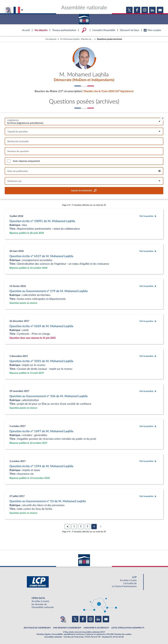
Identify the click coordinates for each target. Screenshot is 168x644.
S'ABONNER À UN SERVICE (96, 628)
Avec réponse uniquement (26, 161)
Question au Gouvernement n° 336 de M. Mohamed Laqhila (49, 396)
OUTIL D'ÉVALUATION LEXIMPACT (127, 628)
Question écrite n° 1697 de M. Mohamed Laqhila (41, 431)
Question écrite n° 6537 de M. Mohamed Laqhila (41, 256)
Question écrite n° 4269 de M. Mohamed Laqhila (41, 326)
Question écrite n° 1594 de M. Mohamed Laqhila (41, 466)
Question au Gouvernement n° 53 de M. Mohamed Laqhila (48, 501)
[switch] (9, 161)
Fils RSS (110, 634)
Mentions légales (44, 634)
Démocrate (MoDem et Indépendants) (84, 80)
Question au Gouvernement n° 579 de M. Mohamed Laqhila (49, 291)
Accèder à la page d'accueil (84, 18)
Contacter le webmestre (96, 634)
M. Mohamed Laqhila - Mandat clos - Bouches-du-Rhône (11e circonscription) (77, 39)
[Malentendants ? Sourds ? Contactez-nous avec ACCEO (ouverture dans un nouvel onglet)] (63, 619)
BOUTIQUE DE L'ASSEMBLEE (37, 628)
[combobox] (84, 122)
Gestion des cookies (123, 634)
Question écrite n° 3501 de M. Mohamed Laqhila (41, 361)
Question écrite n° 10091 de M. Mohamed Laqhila (42, 221)
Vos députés (51, 39)
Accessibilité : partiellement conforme (68, 634)
